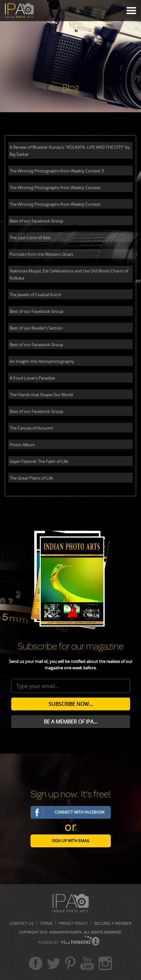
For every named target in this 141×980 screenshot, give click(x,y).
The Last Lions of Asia (30, 238)
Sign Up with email (71, 841)
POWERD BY (48, 942)
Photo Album (22, 445)
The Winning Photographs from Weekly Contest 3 (57, 171)
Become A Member (113, 923)
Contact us (22, 923)
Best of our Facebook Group (36, 221)
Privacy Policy (74, 923)
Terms (46, 923)
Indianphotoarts (66, 932)
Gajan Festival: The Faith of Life (39, 461)
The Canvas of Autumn (31, 428)
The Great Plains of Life (31, 478)
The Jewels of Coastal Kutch (35, 295)
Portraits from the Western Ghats (41, 254)
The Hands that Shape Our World (41, 395)
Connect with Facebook (79, 812)
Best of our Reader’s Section (36, 328)
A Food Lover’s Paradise (32, 378)
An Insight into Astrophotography (42, 361)
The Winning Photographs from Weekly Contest (55, 188)
